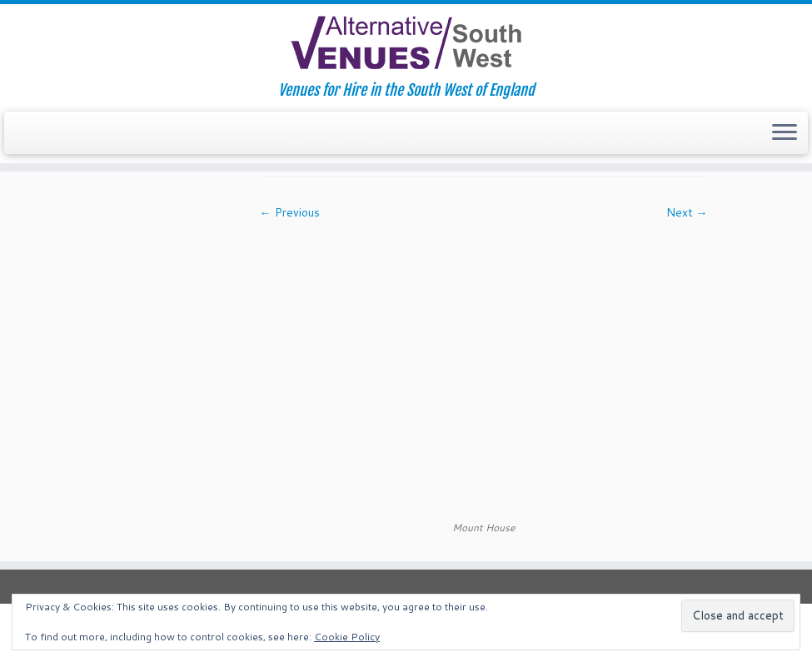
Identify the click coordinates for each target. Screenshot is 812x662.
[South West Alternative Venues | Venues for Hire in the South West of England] (406, 43)
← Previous (290, 212)
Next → (687, 212)
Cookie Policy (347, 637)
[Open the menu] (785, 133)
